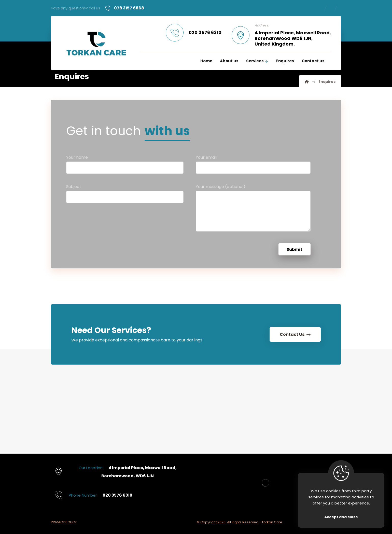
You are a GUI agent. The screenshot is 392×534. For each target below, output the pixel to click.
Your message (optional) (253, 211)
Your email (253, 166)
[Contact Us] (295, 334)
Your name (125, 166)
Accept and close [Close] (341, 517)
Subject (125, 195)
